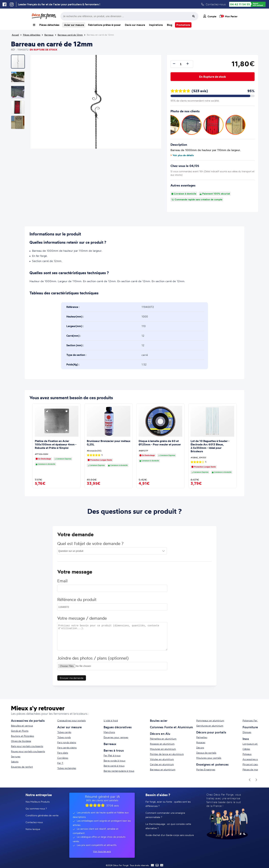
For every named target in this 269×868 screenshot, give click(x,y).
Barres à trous (114, 750)
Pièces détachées (49, 25)
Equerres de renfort (22, 767)
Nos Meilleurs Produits (38, 802)
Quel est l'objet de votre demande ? (90, 547)
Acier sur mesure (74, 25)
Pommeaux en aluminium (210, 720)
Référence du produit (77, 602)
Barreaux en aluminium (163, 769)
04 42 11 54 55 (240, 4)
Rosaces (201, 742)
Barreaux (110, 744)
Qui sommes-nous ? (36, 808)
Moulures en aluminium (163, 749)
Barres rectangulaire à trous (119, 771)
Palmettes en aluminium (163, 739)
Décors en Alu (160, 734)
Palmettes (202, 737)
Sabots (15, 762)
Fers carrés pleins (67, 748)
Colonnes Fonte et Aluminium (171, 727)
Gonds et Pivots (20, 731)
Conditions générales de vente (42, 815)
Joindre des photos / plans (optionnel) (93, 661)
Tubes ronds (64, 737)
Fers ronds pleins (67, 742)
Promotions (183, 25)
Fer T (60, 763)
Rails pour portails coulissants (27, 746)
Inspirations (156, 25)
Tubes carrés (64, 732)
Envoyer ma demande (72, 681)
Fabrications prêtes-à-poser (104, 25)
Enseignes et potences (212, 764)
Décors (200, 748)
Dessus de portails (206, 753)
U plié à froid (111, 720)
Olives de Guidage (21, 741)
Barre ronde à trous (114, 761)
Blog (170, 25)
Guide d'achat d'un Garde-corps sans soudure (170, 835)
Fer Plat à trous (112, 755)
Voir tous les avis (102, 851)
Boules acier (159, 721)
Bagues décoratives (118, 727)
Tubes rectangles (67, 768)
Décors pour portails (211, 732)
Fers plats (63, 753)
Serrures (16, 756)
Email (62, 584)
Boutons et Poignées (22, 736)
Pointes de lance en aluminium (167, 754)
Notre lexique (33, 829)
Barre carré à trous (114, 766)
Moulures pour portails (209, 758)
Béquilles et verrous (22, 726)
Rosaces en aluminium (162, 744)
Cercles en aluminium (162, 764)
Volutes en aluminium (162, 759)
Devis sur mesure (135, 25)
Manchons (109, 732)
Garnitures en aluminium (210, 726)
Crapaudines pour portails (71, 720)
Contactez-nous (34, 822)
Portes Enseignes (206, 769)
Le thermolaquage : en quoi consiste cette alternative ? (168, 826)
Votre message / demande (82, 621)
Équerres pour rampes (116, 737)
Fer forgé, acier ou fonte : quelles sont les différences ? (168, 804)
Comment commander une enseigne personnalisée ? (165, 815)
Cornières (63, 758)
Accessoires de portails (28, 721)
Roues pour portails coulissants (28, 751)
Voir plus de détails (182, 155)
